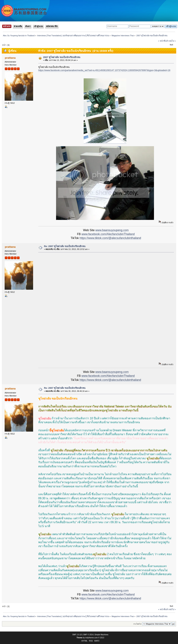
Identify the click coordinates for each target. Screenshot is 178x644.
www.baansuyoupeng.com (112, 230)
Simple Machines (101, 635)
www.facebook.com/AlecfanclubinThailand (108, 234)
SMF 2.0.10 (77, 635)
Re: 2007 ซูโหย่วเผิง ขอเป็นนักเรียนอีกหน (65, 246)
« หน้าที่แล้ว (163, 41)
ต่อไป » (173, 41)
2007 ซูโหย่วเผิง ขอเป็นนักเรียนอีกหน (62, 57)
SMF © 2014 (88, 635)
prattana (10, 58)
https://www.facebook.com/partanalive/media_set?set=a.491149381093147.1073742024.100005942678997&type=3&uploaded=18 (104, 70)
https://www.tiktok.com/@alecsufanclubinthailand (110, 238)
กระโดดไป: (138, 624)
